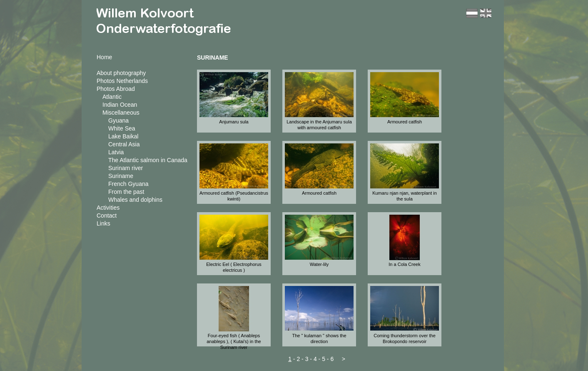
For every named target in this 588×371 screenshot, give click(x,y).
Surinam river (126, 168)
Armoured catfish (405, 122)
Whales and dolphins (135, 200)
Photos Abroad (116, 89)
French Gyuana (128, 184)
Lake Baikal (123, 136)
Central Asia (124, 144)
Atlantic (112, 97)
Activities (108, 208)
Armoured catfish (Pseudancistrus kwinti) (234, 196)
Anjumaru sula (234, 122)
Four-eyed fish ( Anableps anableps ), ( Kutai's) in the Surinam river (234, 341)
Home (104, 57)
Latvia (116, 152)
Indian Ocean (120, 105)
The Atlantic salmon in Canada (148, 160)
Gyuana (118, 120)
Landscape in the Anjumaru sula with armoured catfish (319, 125)
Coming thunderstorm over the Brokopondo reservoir (405, 338)
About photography (121, 73)
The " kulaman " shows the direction (319, 338)
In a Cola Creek (404, 264)
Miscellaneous (121, 113)
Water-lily (319, 264)
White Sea (122, 128)
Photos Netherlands (122, 81)
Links (103, 223)
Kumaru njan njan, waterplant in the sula (405, 196)
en (486, 13)
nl (472, 13)
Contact (107, 216)
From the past (126, 192)
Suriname (121, 176)
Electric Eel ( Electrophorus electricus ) (234, 267)
